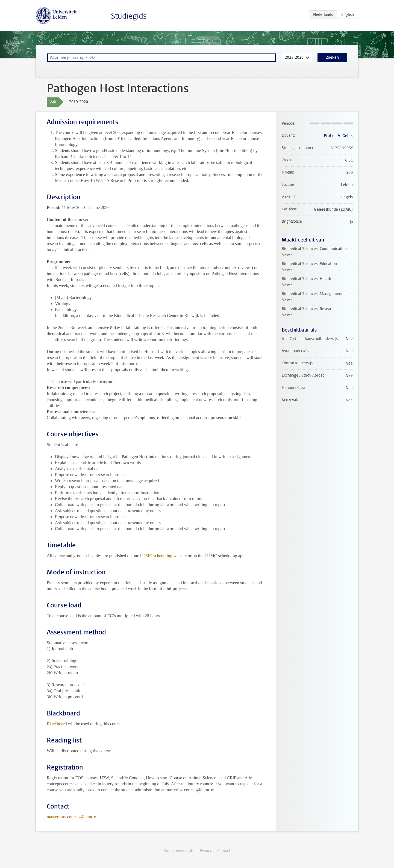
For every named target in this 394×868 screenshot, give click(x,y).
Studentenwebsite (179, 851)
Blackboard (57, 724)
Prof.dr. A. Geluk (338, 136)
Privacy (206, 851)
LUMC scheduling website (163, 556)
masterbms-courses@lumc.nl (72, 817)
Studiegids (129, 16)
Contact (224, 851)
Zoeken (332, 57)
